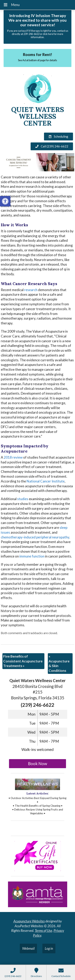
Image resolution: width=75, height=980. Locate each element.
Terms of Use (43, 931)
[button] (5, 201)
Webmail (28, 948)
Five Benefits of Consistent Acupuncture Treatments (23, 661)
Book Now (38, 764)
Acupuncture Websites (29, 921)
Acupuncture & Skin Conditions (59, 663)
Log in (49, 948)
